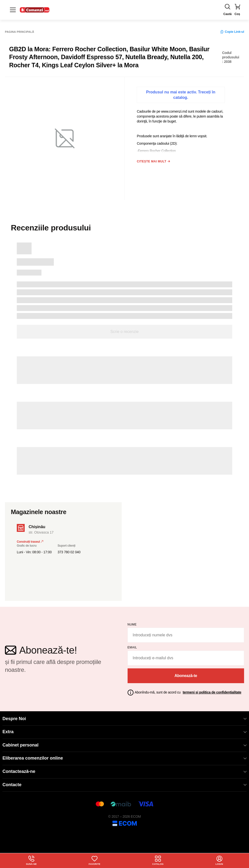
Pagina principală (20, 32)
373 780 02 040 (69, 550)
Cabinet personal (124, 743)
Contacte (124, 782)
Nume (132, 622)
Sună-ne (31, 860)
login (219, 860)
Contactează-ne (124, 769)
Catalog (158, 860)
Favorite (95, 860)
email (132, 645)
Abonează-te (186, 673)
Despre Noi (124, 716)
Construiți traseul (30, 539)
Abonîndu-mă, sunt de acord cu (188, 690)
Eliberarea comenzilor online (124, 756)
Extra (124, 729)
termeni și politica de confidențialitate (212, 690)
